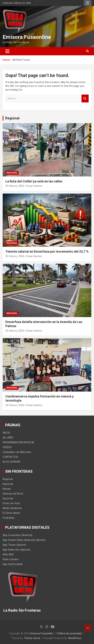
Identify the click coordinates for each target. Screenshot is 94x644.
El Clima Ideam (11, 513)
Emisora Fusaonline (27, 37)
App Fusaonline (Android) (18, 535)
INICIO (6, 433)
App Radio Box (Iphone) (17, 550)
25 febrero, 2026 (15, 186)
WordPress (75, 638)
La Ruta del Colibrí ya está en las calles (34, 181)
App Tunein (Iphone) (14, 545)
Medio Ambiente (12, 508)
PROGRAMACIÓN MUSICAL (19, 442)
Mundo (7, 489)
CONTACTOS (10, 457)
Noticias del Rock (13, 494)
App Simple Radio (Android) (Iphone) (24, 540)
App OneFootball (12, 564)
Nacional (8, 484)
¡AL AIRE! (8, 438)
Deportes (8, 498)
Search (85, 99)
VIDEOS (7, 447)
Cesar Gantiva (34, 186)
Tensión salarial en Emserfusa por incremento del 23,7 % (47, 251)
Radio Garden (11, 559)
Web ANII (8, 554)
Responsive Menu (88, 3)
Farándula (8, 518)
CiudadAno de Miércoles (17, 452)
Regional (12, 118)
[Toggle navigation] (7, 51)
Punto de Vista (11, 503)
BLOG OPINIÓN (11, 462)
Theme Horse (32, 638)
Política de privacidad (69, 633)
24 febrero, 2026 (15, 331)
